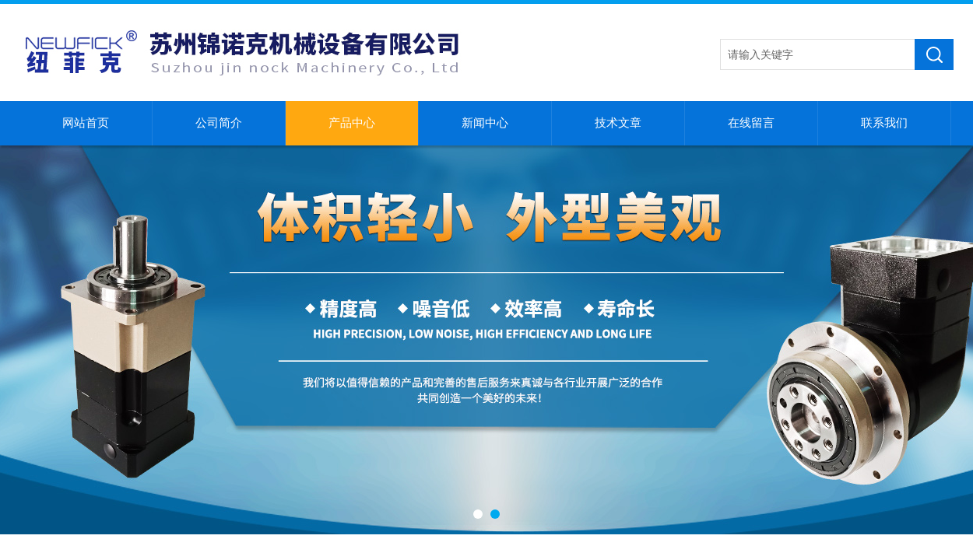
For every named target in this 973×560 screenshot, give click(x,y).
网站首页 (86, 123)
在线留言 (751, 123)
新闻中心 (485, 123)
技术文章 (618, 123)
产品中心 (352, 123)
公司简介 (219, 123)
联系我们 (884, 123)
